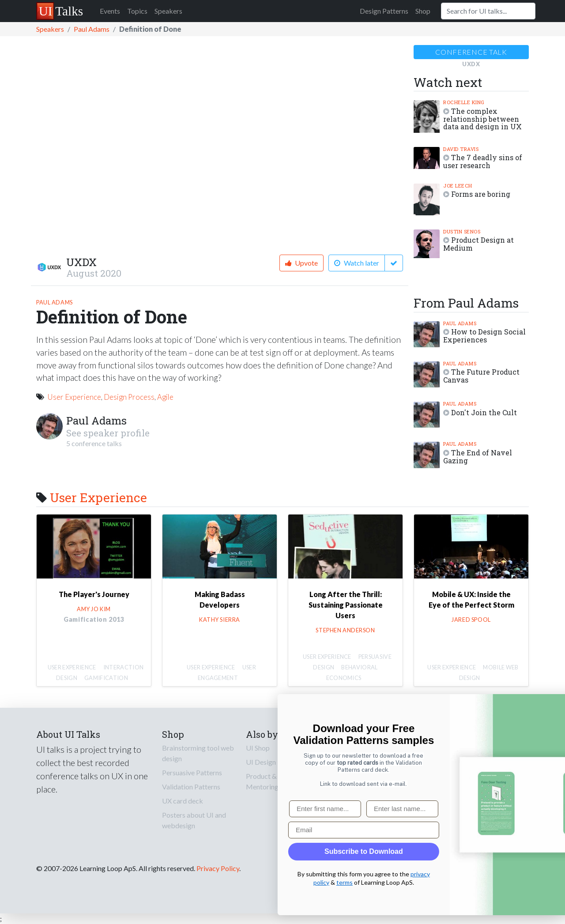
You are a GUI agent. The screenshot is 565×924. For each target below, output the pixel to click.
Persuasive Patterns (192, 772)
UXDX (81, 262)
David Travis (461, 149)
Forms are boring (481, 194)
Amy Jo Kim (94, 609)
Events (110, 11)
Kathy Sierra (220, 620)
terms (493, 882)
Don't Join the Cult (484, 412)
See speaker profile (108, 433)
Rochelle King (464, 102)
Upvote (301, 263)
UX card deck (183, 801)
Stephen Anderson (345, 630)
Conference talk (471, 52)
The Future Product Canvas (481, 376)
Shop (423, 11)
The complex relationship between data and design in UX (482, 119)
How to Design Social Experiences (484, 336)
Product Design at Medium (478, 244)
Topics (137, 11)
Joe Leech (458, 186)
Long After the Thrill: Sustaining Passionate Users (346, 605)
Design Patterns (384, 11)
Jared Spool (471, 620)
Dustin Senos (462, 231)
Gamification (106, 678)
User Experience (74, 397)
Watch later (357, 263)
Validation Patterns (191, 787)
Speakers (168, 11)
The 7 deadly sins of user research (483, 161)
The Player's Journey (94, 594)
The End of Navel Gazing (478, 456)
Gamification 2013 (94, 619)
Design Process (129, 397)
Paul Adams (92, 29)
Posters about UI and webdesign (194, 820)
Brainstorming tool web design (198, 753)
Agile (165, 397)
